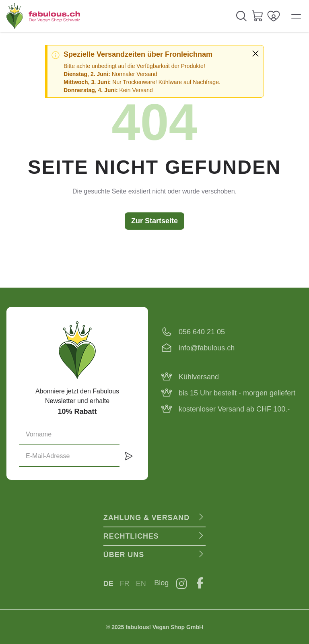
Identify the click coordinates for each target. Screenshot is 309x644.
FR (125, 584)
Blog (161, 583)
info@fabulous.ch (207, 348)
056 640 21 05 (202, 332)
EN (141, 584)
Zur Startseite (154, 221)
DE (108, 584)
